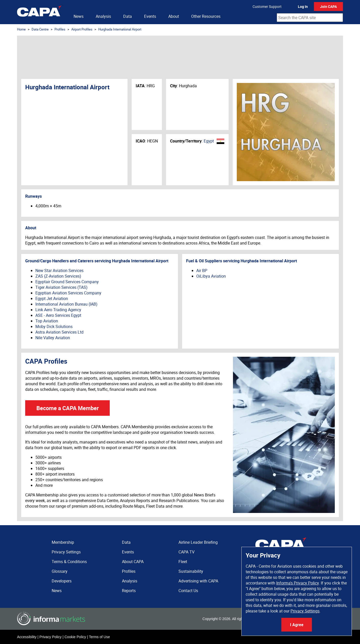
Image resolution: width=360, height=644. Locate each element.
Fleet (183, 562)
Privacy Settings (305, 611)
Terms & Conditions (69, 562)
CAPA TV (186, 552)
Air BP (202, 270)
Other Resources (206, 16)
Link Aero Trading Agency (58, 310)
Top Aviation (47, 321)
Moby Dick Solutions (54, 326)
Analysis (103, 16)
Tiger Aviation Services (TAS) (61, 287)
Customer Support (267, 6)
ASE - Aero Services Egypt (58, 315)
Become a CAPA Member (68, 408)
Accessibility (27, 637)
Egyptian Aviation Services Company (68, 293)
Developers (62, 581)
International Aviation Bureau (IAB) (66, 304)
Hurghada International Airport (120, 29)
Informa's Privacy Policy (297, 583)
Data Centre (40, 29)
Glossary (60, 571)
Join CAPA (328, 6)
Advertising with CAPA (198, 581)
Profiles (60, 29)
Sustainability (191, 571)
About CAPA (133, 562)
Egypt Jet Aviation (52, 298)
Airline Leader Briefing (198, 542)
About (174, 16)
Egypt (209, 141)
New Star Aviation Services (59, 270)
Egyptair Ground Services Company (67, 282)
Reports (129, 591)
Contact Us (188, 591)
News (79, 16)
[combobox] (310, 18)
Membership (63, 542)
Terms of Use (99, 637)
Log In (303, 6)
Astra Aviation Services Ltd (59, 332)
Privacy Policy (51, 637)
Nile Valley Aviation (53, 338)
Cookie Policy (75, 637)
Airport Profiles (82, 29)
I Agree (297, 625)
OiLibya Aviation (211, 276)
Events (150, 16)
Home (21, 29)
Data (128, 16)
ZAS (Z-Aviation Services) (58, 276)
